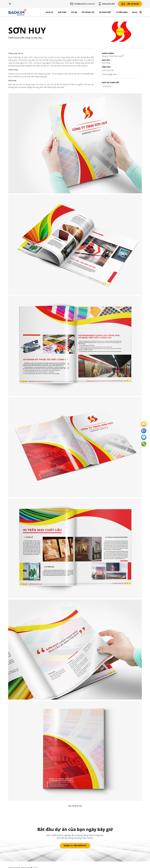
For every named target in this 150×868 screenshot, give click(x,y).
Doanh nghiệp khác (109, 74)
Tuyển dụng (122, 12)
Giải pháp (62, 12)
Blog (135, 12)
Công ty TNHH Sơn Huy (113, 56)
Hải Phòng (106, 63)
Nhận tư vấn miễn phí (75, 846)
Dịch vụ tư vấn (108, 70)
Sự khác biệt (105, 12)
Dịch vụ (49, 12)
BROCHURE (107, 86)
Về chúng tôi (88, 12)
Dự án (74, 12)
